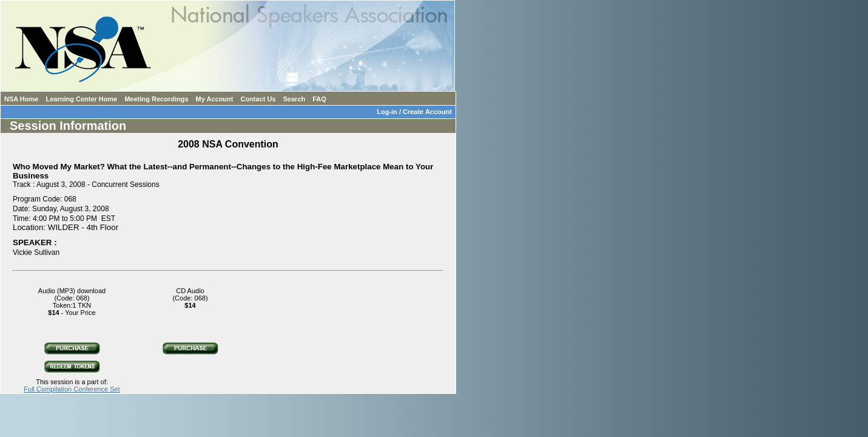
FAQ (319, 99)
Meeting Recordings (156, 99)
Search (294, 99)
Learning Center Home (81, 99)
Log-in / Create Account (416, 112)
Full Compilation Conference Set (72, 389)
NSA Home (21, 99)
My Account (215, 99)
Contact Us (258, 99)
